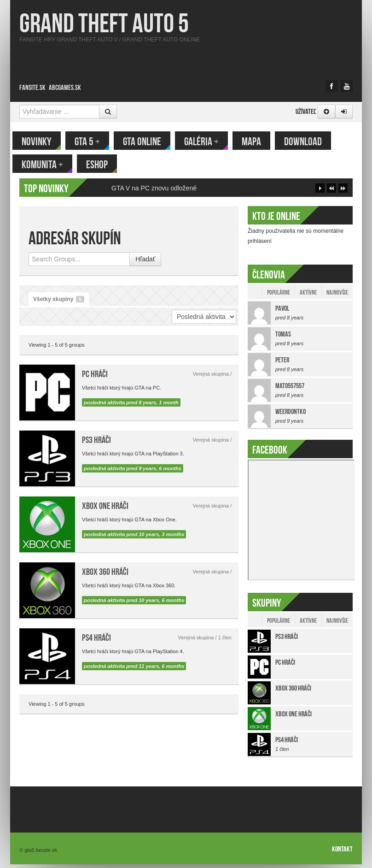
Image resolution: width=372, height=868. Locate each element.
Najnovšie (337, 296)
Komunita (49, 165)
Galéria (208, 142)
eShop (104, 165)
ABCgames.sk (65, 87)
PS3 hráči (96, 443)
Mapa (258, 142)
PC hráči (95, 378)
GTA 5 (94, 142)
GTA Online (149, 142)
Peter (282, 363)
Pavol (282, 312)
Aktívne (308, 296)
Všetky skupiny (59, 303)
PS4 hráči (96, 641)
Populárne (279, 296)
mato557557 (290, 389)
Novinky (44, 142)
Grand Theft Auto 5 (104, 23)
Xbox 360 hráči (105, 575)
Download (310, 142)
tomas (283, 338)
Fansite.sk (32, 87)
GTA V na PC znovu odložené (154, 192)
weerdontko (291, 415)
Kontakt (342, 853)
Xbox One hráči (105, 509)
